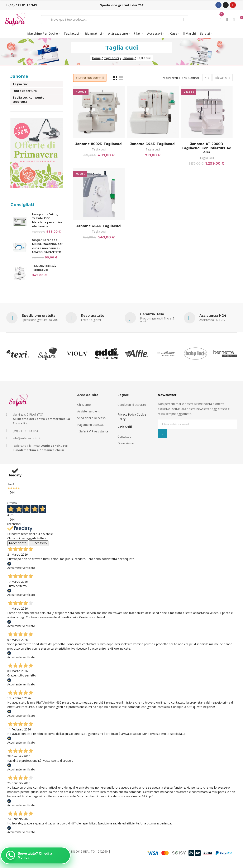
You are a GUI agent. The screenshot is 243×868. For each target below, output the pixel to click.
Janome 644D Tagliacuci (153, 144)
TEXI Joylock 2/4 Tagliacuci (44, 268)
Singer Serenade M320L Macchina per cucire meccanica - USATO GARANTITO (47, 246)
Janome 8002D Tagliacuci (99, 144)
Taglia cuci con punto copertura (28, 100)
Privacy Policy (127, 414)
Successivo (39, 543)
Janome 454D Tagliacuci (99, 226)
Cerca (185, 20)
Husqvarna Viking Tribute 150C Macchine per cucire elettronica (47, 220)
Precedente (18, 543)
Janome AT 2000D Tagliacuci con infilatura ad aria (207, 148)
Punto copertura (25, 91)
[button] (22, 5)
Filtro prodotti (89, 78)
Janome (19, 76)
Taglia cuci (99, 149)
